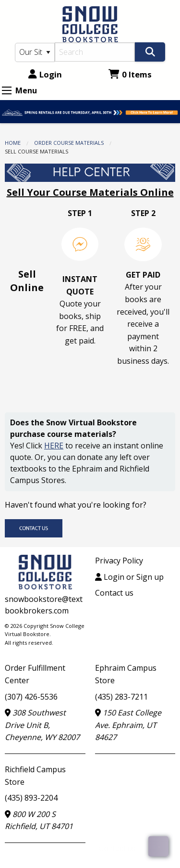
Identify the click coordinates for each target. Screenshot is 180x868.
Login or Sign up (129, 577)
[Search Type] (35, 52)
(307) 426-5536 (31, 697)
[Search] (95, 52)
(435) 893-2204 (31, 798)
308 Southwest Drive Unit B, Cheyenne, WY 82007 (42, 725)
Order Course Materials (69, 143)
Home (13, 143)
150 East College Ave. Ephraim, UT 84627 (128, 725)
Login (45, 74)
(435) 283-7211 (121, 697)
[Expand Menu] (7, 90)
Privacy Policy (119, 561)
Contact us (114, 593)
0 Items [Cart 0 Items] (130, 74)
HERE (54, 446)
